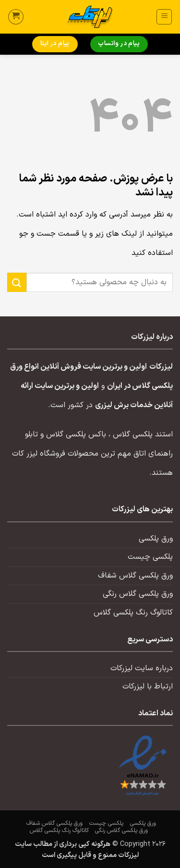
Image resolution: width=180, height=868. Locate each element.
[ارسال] (17, 282)
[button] (164, 17)
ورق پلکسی (156, 539)
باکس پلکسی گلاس (76, 434)
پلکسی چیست (150, 557)
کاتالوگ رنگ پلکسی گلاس (133, 613)
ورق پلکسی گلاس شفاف (135, 576)
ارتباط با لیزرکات (148, 687)
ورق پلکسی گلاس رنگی (138, 594)
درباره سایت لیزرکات (142, 668)
